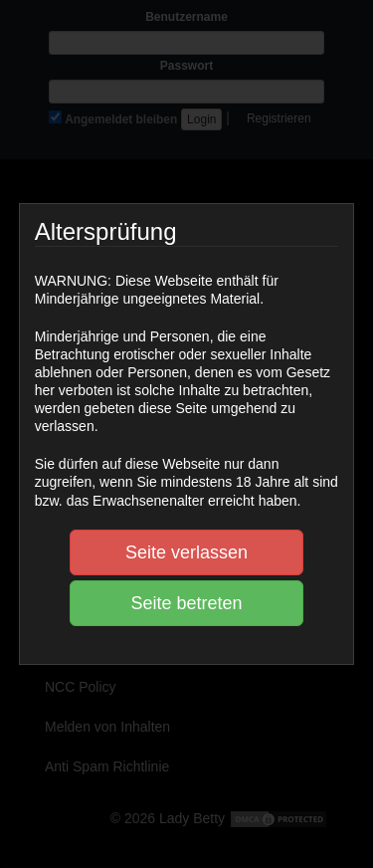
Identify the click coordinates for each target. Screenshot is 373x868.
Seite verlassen (186, 552)
